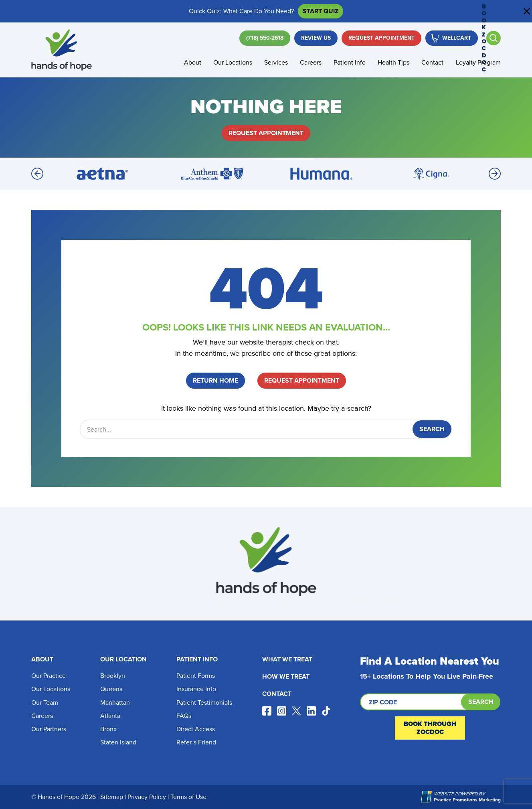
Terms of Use (188, 797)
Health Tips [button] (393, 62)
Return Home (215, 380)
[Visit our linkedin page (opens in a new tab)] (311, 711)
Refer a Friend (196, 742)
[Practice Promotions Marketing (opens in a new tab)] (427, 797)
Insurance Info (196, 689)
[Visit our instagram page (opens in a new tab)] (282, 711)
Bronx (108, 729)
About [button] (193, 62)
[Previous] (37, 174)
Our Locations (51, 689)
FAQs (184, 716)
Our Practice (49, 676)
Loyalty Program (478, 62)
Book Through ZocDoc (430, 728)
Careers (42, 716)
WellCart (457, 38)
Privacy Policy (147, 797)
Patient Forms (196, 676)
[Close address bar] (527, 11)
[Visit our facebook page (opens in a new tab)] (267, 711)
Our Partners (49, 729)
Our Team (45, 703)
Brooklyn (113, 676)
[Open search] (494, 38)
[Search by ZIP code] (430, 702)
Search (481, 702)
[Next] (495, 174)
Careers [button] (311, 62)
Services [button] (276, 62)
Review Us (316, 38)
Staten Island (118, 742)
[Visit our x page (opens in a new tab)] (296, 711)
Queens (111, 689)
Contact (432, 62)
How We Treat (286, 676)
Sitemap (112, 797)
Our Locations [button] (233, 62)
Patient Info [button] (350, 62)
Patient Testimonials (204, 703)
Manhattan (115, 703)
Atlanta (110, 716)
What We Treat (287, 659)
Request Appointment (381, 38)
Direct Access (196, 729)
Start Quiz (321, 11)
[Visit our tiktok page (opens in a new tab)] (326, 711)
